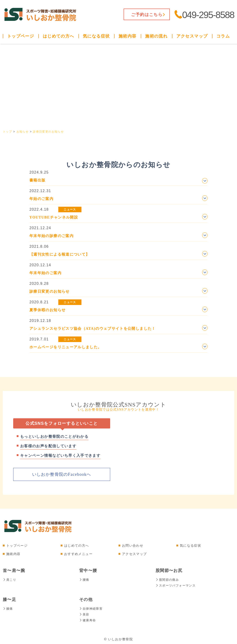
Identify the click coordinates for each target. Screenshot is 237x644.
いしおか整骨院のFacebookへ (62, 474)
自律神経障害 (92, 608)
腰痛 (84, 579)
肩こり (10, 579)
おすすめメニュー (78, 554)
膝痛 (8, 608)
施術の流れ (156, 36)
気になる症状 (96, 36)
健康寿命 (88, 619)
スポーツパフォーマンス (177, 585)
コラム (223, 36)
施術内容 (127, 36)
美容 (84, 613)
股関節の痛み (168, 579)
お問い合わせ (133, 545)
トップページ (21, 36)
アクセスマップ (192, 36)
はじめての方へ (59, 36)
